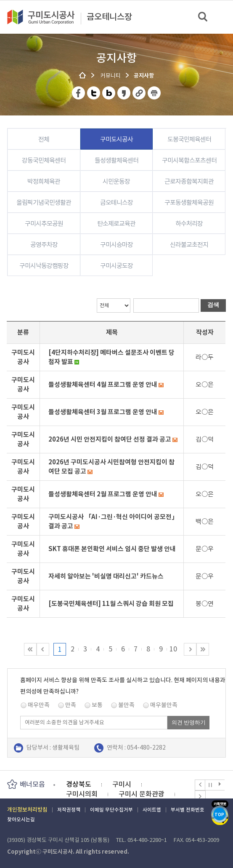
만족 (71, 705)
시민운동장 (116, 181)
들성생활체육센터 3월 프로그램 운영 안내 (103, 412)
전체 (44, 139)
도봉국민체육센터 (189, 139)
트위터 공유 (94, 93)
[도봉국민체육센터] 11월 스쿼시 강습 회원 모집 (111, 604)
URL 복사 (139, 93)
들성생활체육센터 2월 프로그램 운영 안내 (103, 494)
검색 (203, 17)
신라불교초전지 (189, 245)
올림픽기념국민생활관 (44, 202)
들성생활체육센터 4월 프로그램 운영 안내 (103, 384)
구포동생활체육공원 (189, 202)
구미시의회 (82, 794)
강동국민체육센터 (44, 160)
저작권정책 (69, 810)
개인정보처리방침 (27, 810)
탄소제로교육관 (116, 224)
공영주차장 (44, 245)
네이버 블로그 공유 (109, 93)
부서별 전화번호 (188, 810)
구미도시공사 (46, 17)
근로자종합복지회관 (189, 181)
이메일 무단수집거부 (111, 810)
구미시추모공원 (44, 224)
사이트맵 (152, 810)
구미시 (122, 784)
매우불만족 (164, 705)
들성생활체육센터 (116, 160)
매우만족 (39, 705)
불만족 (126, 705)
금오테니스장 (109, 17)
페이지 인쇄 (154, 93)
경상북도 (79, 784)
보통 (97, 705)
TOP (219, 815)
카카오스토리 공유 (124, 93)
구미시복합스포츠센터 (189, 160)
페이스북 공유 (79, 93)
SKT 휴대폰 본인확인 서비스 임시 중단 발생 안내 (112, 549)
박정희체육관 (44, 181)
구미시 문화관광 (142, 794)
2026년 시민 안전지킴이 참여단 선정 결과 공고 (110, 439)
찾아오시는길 (21, 819)
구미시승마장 (116, 245)
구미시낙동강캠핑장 (44, 266)
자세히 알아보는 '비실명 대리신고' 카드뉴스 (106, 576)
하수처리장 (189, 224)
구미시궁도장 (116, 266)
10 (173, 649)
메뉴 (221, 17)
